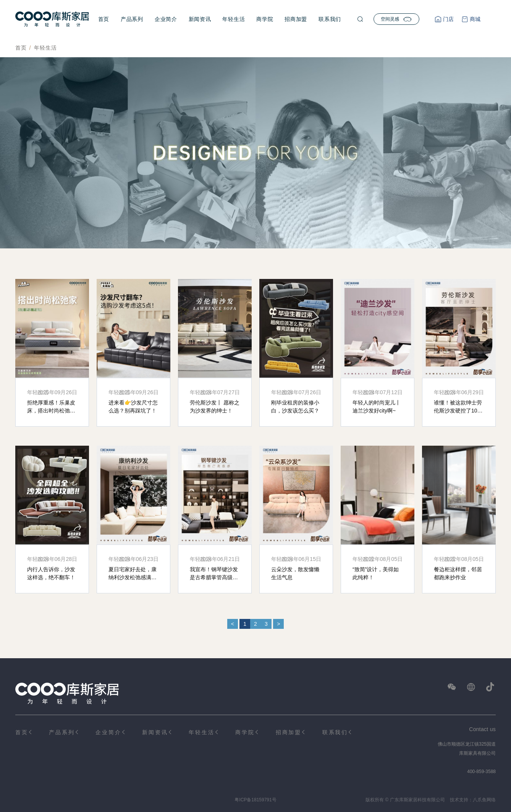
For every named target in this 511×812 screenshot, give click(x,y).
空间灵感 (396, 19)
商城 (474, 19)
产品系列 (132, 19)
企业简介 (166, 19)
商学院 (265, 19)
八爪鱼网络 (484, 800)
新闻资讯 (200, 19)
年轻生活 (234, 19)
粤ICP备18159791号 (255, 800)
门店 (448, 19)
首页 (104, 19)
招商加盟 (296, 19)
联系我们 (330, 19)
